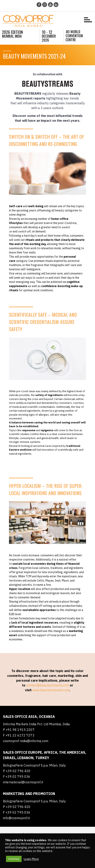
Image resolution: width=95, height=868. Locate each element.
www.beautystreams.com (51, 690)
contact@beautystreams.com (48, 685)
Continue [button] (14, 859)
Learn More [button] (31, 859)
